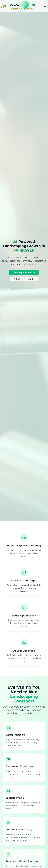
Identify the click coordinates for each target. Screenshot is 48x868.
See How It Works (24, 279)
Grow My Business (24, 273)
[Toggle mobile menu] (45, 6)
